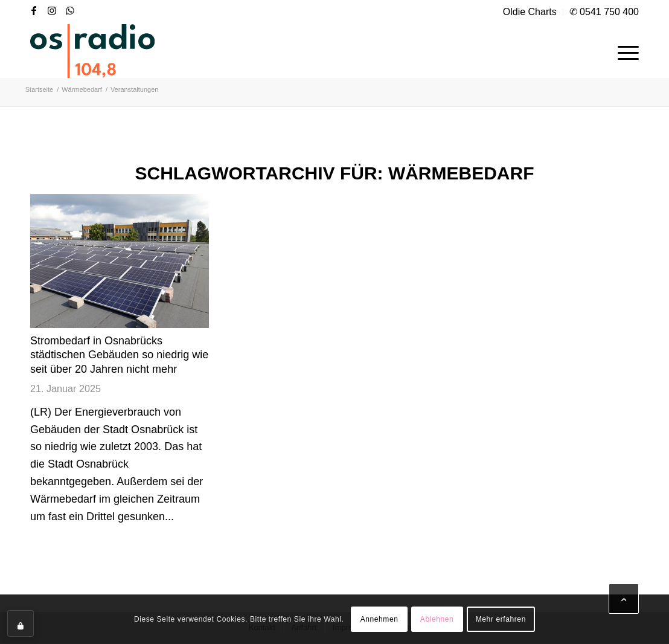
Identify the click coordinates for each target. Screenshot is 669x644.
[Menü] (624, 51)
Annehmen (379, 619)
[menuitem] (530, 12)
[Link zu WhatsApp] (70, 10)
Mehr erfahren (501, 619)
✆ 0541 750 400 (604, 12)
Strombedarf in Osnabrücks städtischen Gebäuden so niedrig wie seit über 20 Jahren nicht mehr (119, 355)
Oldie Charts (530, 12)
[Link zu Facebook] (34, 10)
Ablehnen (437, 619)
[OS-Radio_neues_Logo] (92, 51)
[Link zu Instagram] (52, 10)
